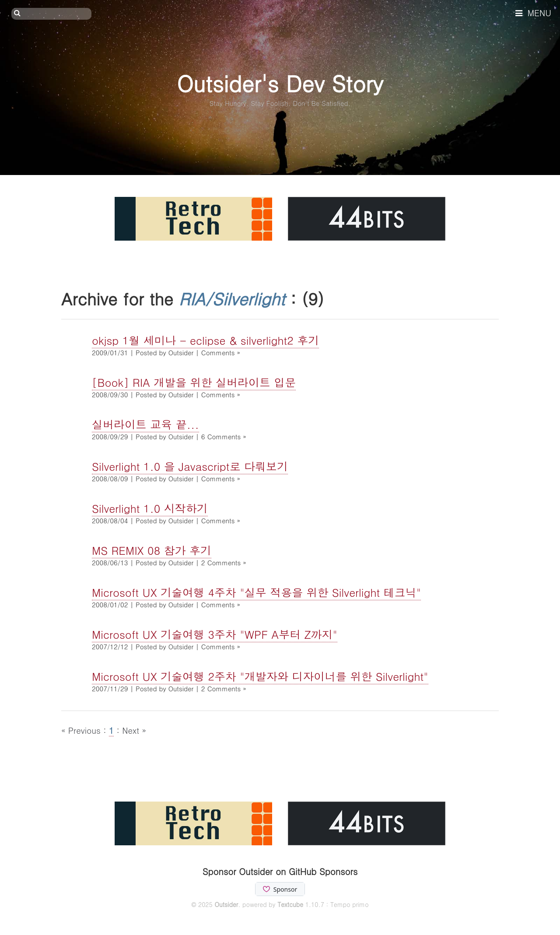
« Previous (82, 730)
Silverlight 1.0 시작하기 (150, 508)
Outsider (226, 904)
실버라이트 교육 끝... (145, 424)
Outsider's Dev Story (280, 83)
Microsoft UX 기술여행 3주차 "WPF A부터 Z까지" (215, 634)
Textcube (290, 904)
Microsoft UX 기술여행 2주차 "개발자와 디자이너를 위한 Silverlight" (260, 676)
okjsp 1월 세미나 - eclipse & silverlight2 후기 (205, 340)
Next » (134, 730)
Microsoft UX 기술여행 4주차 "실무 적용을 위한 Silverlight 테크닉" (256, 592)
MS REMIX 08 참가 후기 (152, 550)
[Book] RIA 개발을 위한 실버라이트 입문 (194, 382)
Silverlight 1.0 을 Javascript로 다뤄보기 (190, 466)
